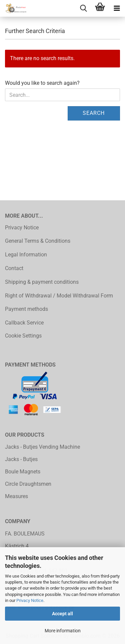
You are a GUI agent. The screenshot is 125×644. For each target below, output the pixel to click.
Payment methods (26, 309)
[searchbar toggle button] (83, 8)
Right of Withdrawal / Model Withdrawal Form (59, 296)
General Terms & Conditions (38, 241)
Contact (14, 268)
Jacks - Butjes (21, 459)
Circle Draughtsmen (28, 484)
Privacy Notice (30, 600)
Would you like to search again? (42, 83)
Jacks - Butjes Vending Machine (42, 447)
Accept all (62, 614)
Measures (16, 496)
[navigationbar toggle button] (117, 8)
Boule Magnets (23, 472)
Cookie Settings (23, 336)
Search (94, 113)
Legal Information (26, 255)
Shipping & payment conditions (42, 282)
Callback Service (24, 323)
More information (63, 631)
